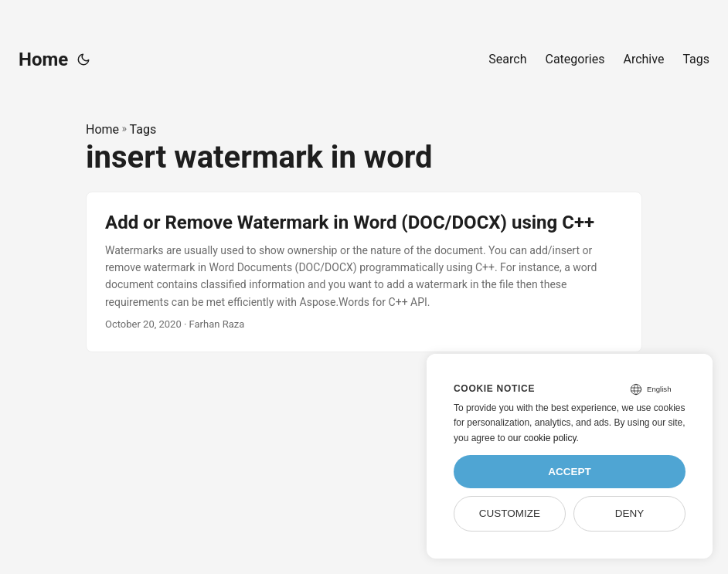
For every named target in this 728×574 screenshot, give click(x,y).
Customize (510, 513)
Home (43, 59)
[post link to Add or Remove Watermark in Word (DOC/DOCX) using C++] (364, 272)
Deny (630, 513)
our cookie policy (542, 438)
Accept (570, 472)
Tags (143, 129)
